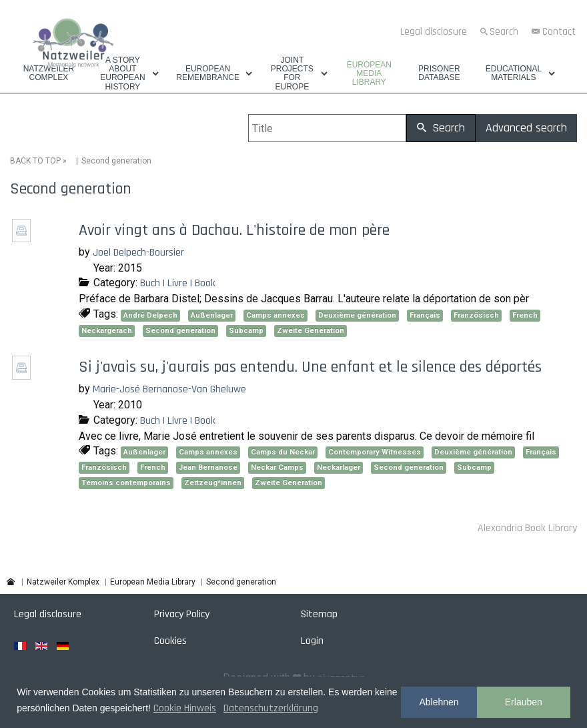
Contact (559, 32)
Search (504, 32)
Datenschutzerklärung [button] (271, 708)
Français (425, 315)
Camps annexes (275, 315)
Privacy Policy (182, 614)
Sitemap (319, 614)
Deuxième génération (357, 315)
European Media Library (369, 74)
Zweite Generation (311, 331)
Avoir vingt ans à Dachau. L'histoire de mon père (234, 230)
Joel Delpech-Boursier (138, 253)
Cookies (170, 641)
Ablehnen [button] (439, 702)
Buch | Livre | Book (178, 283)
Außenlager (212, 315)
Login (312, 641)
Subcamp (246, 331)
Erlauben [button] (524, 702)
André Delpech (150, 315)
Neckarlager (339, 467)
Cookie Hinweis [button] (185, 708)
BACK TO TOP (35, 161)
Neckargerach (107, 331)
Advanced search (526, 128)
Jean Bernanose (208, 467)
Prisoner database (439, 73)
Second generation (180, 331)
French (525, 315)
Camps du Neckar (283, 452)
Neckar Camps (277, 467)
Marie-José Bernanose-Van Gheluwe (169, 389)
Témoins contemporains (126, 483)
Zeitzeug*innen (213, 483)
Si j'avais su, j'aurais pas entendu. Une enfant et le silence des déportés (310, 367)
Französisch (476, 315)
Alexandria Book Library (527, 528)
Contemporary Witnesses (375, 452)
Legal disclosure (434, 32)
